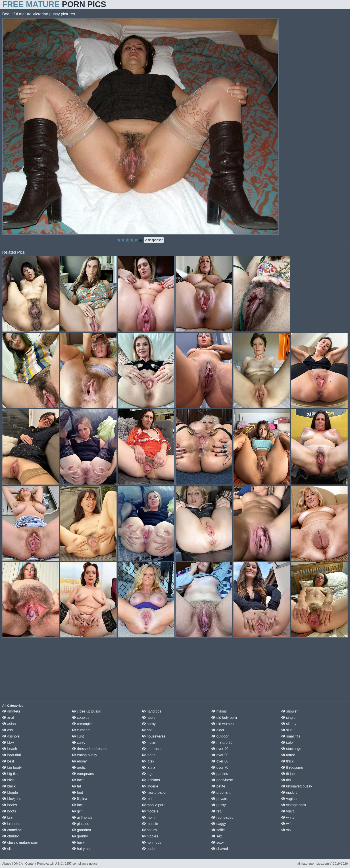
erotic (79, 768)
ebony (79, 761)
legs (148, 774)
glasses (80, 824)
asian (9, 724)
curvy (79, 743)
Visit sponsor (154, 240)
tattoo (288, 755)
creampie (82, 724)
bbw (8, 743)
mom (148, 817)
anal (8, 718)
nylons (219, 711)
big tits (10, 774)
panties (220, 774)
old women (223, 724)
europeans (83, 774)
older (218, 730)
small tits (291, 736)
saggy (219, 824)
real (217, 811)
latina (149, 768)
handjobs (151, 711)
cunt (78, 736)
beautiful (11, 755)
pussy (219, 805)
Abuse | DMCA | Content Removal (26, 864)
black (9, 786)
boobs (10, 805)
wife (287, 824)
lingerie (150, 786)
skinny (289, 724)
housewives (154, 736)
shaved (220, 849)
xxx (286, 830)
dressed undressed (90, 749)
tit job (288, 774)
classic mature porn (20, 842)
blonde (10, 792)
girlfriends (82, 817)
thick (287, 761)
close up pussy (86, 711)
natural (150, 830)
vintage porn (294, 805)
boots (9, 811)
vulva (288, 811)
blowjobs (12, 799)
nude (148, 849)
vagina (289, 799)
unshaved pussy (297, 786)
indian (149, 743)
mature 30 (222, 743)
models (150, 811)
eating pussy (84, 755)
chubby (10, 836)
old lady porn (224, 718)
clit (7, 849)
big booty (12, 768)
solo (287, 743)
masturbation (155, 792)
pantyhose (222, 780)
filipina (79, 799)
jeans (149, 755)
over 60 (220, 761)
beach (10, 749)
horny (149, 724)
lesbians (151, 780)
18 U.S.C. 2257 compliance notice (74, 864)
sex (217, 836)
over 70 (220, 768)
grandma (81, 830)
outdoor (220, 736)
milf (147, 799)
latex (148, 761)
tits (286, 780)
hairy (78, 842)
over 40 (220, 749)
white (288, 817)
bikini (9, 780)
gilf (77, 811)
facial (79, 780)
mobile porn (154, 805)
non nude (152, 842)
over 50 (220, 755)
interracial (152, 749)
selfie (218, 830)
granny (80, 836)
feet (77, 792)
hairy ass (81, 849)
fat (76, 786)
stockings (291, 749)
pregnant (221, 792)
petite (218, 786)
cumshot (81, 730)
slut (286, 730)
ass (7, 730)
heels (149, 718)
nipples (150, 836)
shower (290, 711)
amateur (11, 711)
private (219, 799)
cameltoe (12, 830)
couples (81, 718)
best (8, 761)
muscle (150, 824)
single (288, 718)
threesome (292, 768)
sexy (218, 842)
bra (7, 817)
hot (147, 730)
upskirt (289, 792)
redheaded (222, 817)
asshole (11, 736)
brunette (11, 824)
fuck (78, 805)
